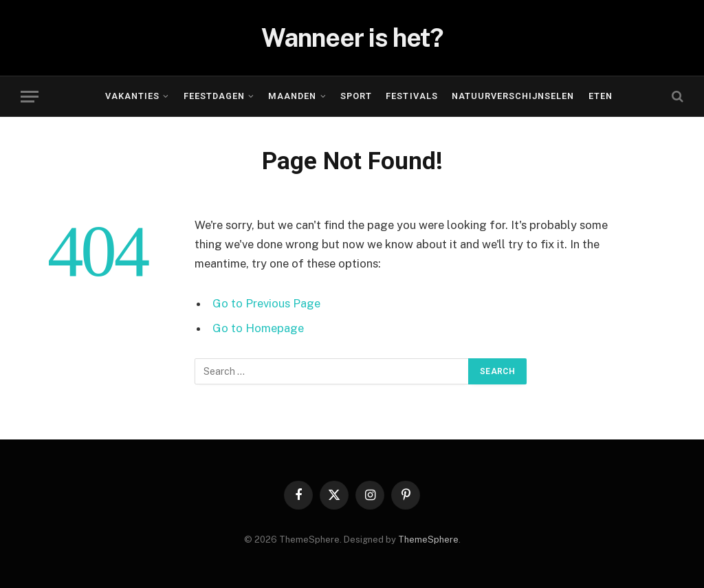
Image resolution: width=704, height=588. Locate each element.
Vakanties (132, 96)
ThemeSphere (428, 540)
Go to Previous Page (266, 303)
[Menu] (30, 97)
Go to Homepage (258, 328)
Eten (601, 96)
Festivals (411, 96)
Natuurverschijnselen (513, 96)
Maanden (292, 96)
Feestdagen (214, 96)
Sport (356, 96)
